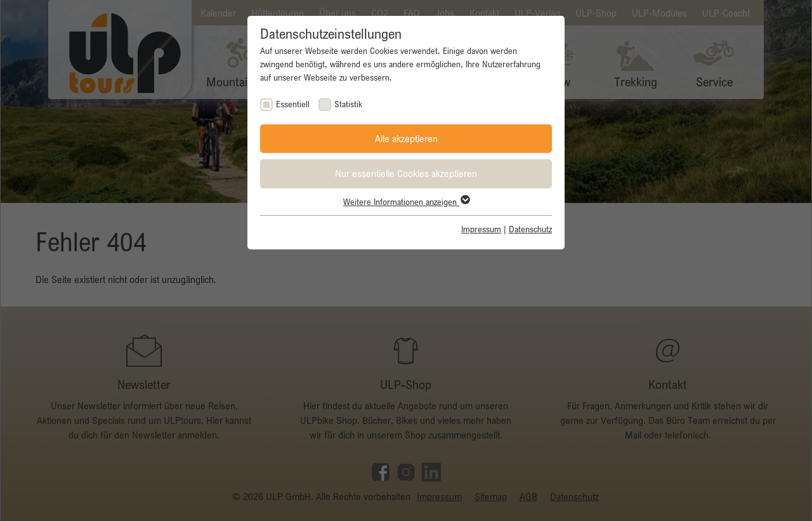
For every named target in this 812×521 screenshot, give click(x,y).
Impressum (481, 229)
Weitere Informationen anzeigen (406, 202)
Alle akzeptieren (406, 138)
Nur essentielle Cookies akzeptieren (406, 173)
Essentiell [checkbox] (293, 104)
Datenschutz (530, 229)
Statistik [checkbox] (348, 104)
